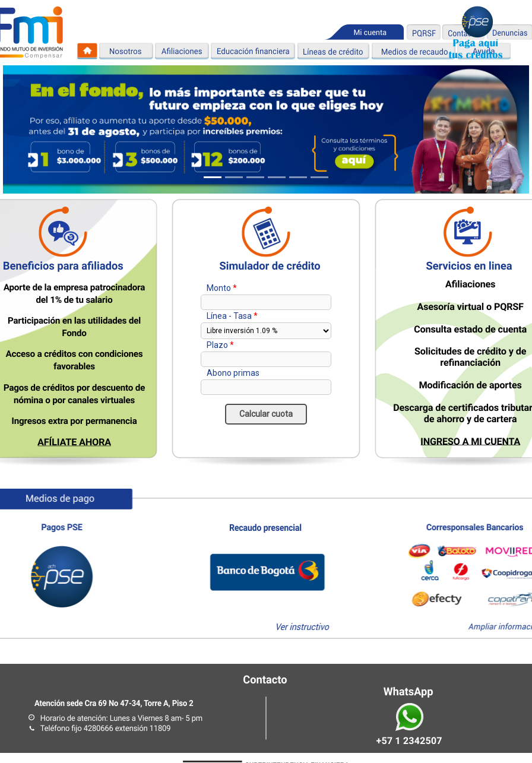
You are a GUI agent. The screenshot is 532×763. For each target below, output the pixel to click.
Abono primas (233, 373)
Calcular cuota (266, 414)
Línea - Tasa (229, 316)
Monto (219, 288)
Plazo (217, 345)
